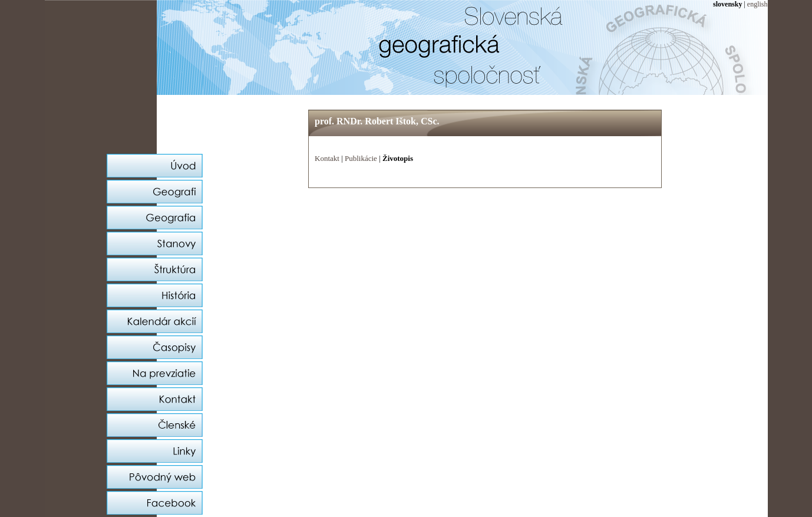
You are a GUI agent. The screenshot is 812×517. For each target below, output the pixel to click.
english (757, 4)
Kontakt (327, 158)
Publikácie (361, 158)
